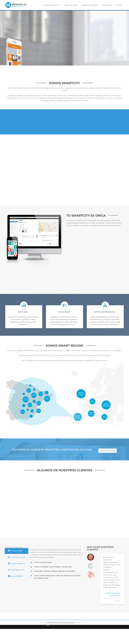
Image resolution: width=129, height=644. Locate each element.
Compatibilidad (15, 576)
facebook (8, 623)
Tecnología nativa (16, 570)
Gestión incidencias (17, 563)
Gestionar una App (17, 557)
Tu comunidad (15, 551)
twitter (13, 623)
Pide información (108, 451)
